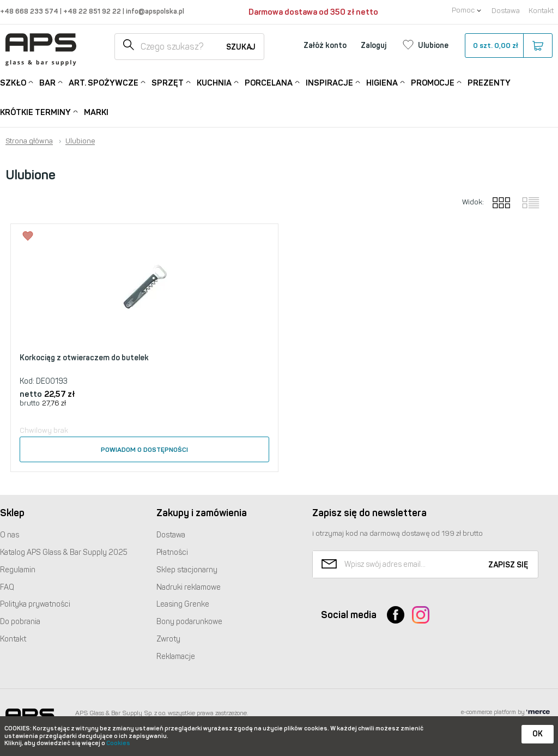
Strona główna (29, 141)
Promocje (433, 82)
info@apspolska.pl (154, 11)
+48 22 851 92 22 (93, 11)
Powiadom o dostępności (144, 450)
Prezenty (489, 83)
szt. (508, 46)
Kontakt (541, 11)
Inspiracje (329, 82)
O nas (10, 535)
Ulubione (80, 141)
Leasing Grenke (183, 604)
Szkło (13, 82)
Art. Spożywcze (104, 82)
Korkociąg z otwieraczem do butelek (84, 358)
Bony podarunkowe (189, 622)
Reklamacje (176, 657)
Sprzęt (168, 82)
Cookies (118, 743)
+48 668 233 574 (30, 11)
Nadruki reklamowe (189, 587)
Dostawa (506, 11)
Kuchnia (214, 82)
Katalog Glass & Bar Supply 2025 (64, 552)
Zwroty (168, 639)
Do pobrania (20, 622)
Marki (96, 112)
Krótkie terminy (35, 111)
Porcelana (269, 82)
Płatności (172, 552)
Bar (47, 82)
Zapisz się (508, 565)
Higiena (382, 82)
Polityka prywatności (35, 604)
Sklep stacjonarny (187, 570)
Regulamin (18, 570)
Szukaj (241, 47)
